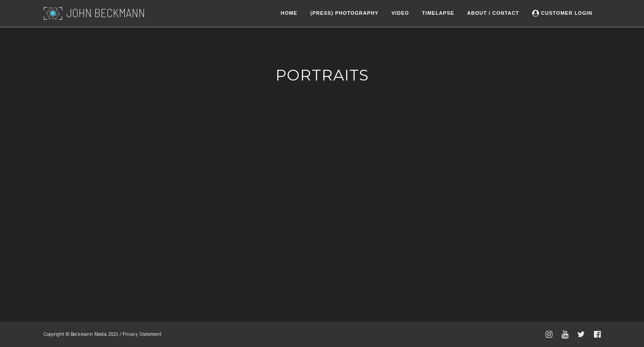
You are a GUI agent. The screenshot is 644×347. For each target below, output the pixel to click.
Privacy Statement (142, 334)
